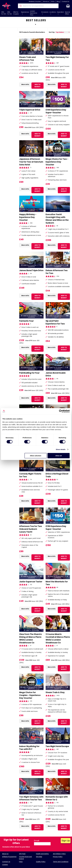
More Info (25, 84)
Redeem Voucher (35, 2)
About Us (5, 854)
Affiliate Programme (9, 857)
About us (46, 2)
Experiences (25, 12)
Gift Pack (22, 854)
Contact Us (66, 2)
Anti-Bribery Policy (59, 854)
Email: (37, 841)
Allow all (58, 456)
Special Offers (67, 13)
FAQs (53, 2)
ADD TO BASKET (37, 86)
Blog (58, 2)
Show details (61, 449)
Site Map (39, 857)
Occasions (45, 12)
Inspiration (60, 12)
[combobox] (38, 6)
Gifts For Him (4, 13)
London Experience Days (34, 13)
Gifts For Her (10, 13)
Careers (5, 865)
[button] (68, 6)
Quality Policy (41, 862)
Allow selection (36, 456)
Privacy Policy (58, 857)
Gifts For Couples (16, 13)
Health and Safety (42, 854)
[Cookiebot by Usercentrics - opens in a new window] (61, 411)
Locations (53, 12)
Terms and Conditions (61, 862)
